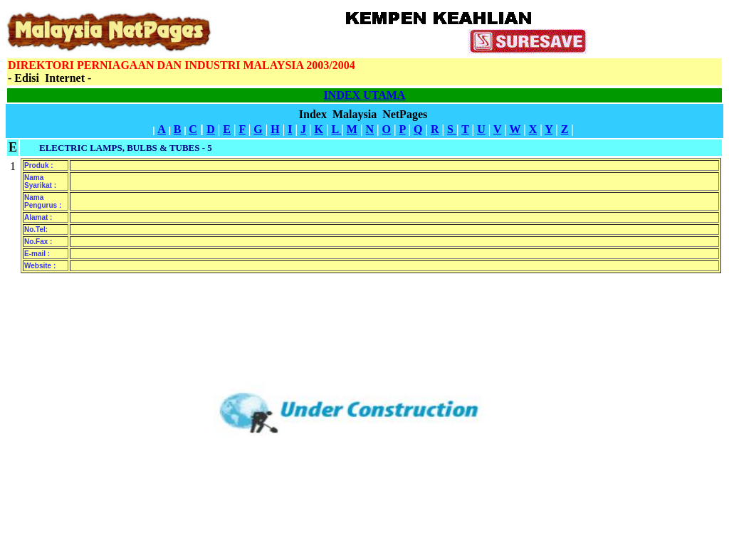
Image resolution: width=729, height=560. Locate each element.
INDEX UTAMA (365, 95)
